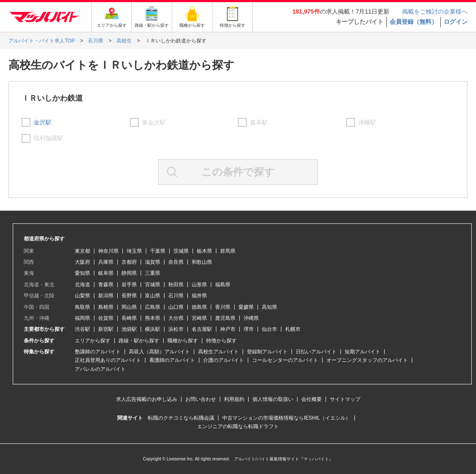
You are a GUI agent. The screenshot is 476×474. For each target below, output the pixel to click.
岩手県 (129, 285)
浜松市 (176, 329)
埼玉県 (134, 251)
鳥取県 (82, 307)
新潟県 (106, 296)
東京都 (82, 251)
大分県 (176, 318)
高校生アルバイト (218, 352)
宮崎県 (199, 318)
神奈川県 (108, 251)
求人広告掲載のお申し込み (147, 399)
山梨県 (82, 296)
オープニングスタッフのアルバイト (367, 360)
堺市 (249, 329)
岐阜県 (106, 273)
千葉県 (158, 251)
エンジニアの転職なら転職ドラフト (238, 426)
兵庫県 (106, 262)
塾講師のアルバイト (98, 352)
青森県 (106, 285)
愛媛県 (246, 307)
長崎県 (129, 318)
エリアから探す (93, 341)
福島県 (223, 285)
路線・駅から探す (139, 341)
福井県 (199, 296)
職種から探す (183, 341)
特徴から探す (221, 341)
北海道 (82, 285)
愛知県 (82, 273)
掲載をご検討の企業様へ (435, 11)
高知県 (269, 307)
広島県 (153, 307)
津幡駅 (367, 122)
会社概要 (312, 399)
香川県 (223, 307)
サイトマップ (345, 399)
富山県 (153, 296)
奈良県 (176, 262)
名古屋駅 (202, 329)
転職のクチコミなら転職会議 (181, 418)
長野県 (129, 296)
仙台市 (269, 329)
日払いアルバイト (316, 352)
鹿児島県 (225, 318)
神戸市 (228, 329)
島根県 (106, 307)
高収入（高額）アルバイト (159, 352)
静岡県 (129, 273)
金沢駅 (42, 122)
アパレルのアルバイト (100, 369)
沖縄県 (251, 318)
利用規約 (234, 399)
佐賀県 (106, 318)
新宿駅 (106, 329)
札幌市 (293, 329)
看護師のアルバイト (172, 360)
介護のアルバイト (224, 360)
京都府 (129, 262)
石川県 (176, 296)
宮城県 (153, 285)
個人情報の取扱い (273, 399)
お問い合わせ (201, 399)
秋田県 (176, 285)
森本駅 (259, 122)
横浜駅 (153, 329)
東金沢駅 (154, 122)
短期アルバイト (363, 352)
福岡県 (82, 318)
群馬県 (228, 251)
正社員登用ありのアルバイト (108, 360)
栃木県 (204, 251)
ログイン (456, 22)
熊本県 (153, 318)
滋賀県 (153, 262)
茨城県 (181, 251)
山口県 (176, 307)
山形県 (199, 285)
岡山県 (129, 307)
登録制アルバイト (267, 352)
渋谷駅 (82, 329)
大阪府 (82, 262)
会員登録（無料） (414, 22)
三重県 (153, 273)
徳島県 (199, 307)
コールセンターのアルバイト (285, 360)
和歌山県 (202, 262)
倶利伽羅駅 (48, 138)
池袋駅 (129, 329)
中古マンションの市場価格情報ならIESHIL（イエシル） (286, 418)
